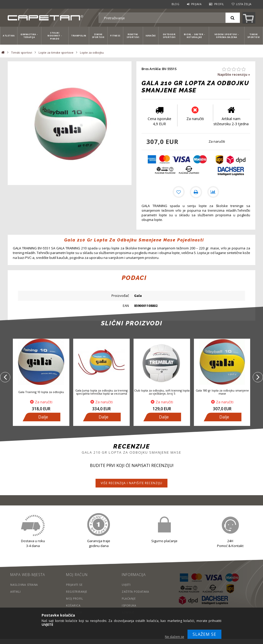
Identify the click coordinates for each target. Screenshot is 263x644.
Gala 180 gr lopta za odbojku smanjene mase (222, 392)
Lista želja (244, 4)
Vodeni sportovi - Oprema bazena (227, 36)
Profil (219, 4)
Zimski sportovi (98, 36)
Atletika (9, 36)
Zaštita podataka (136, 592)
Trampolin (79, 36)
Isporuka (129, 605)
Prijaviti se (75, 585)
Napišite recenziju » (234, 74)
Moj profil (75, 598)
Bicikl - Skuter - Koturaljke (195, 36)
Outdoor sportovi (169, 36)
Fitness (115, 36)
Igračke (151, 36)
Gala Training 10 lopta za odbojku (41, 392)
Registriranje (77, 592)
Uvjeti (126, 585)
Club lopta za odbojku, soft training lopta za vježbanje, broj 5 (162, 392)
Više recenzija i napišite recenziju (131, 483)
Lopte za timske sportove (56, 52)
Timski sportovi (254, 36)
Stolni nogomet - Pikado (55, 36)
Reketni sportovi (133, 36)
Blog (175, 4)
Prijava (196, 4)
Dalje (43, 417)
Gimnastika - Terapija (29, 36)
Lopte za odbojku (92, 52)
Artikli (16, 592)
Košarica (73, 605)
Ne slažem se (175, 637)
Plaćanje (129, 598)
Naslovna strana (25, 585)
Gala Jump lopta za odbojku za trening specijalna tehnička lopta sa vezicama (101, 392)
